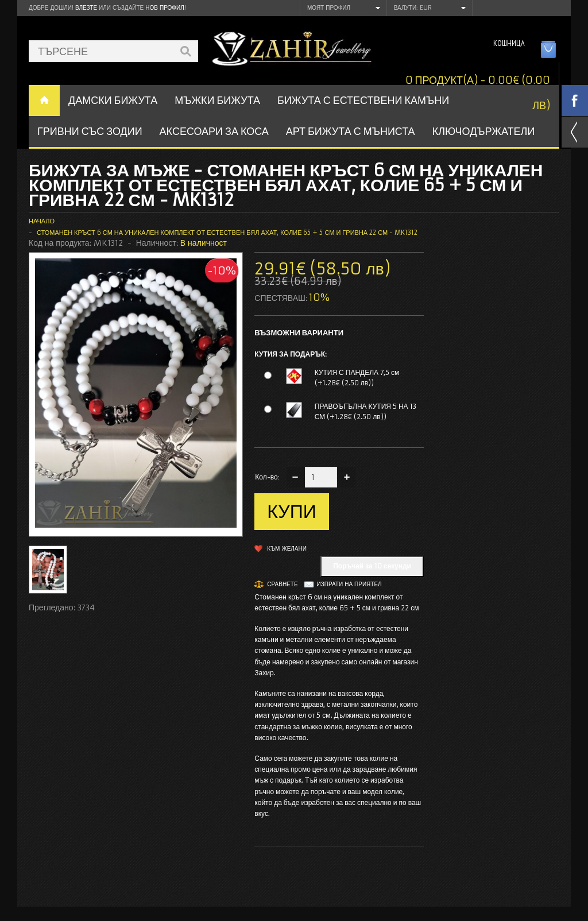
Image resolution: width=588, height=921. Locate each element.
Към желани (287, 549)
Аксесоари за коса (214, 131)
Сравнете (282, 584)
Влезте (86, 8)
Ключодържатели (484, 131)
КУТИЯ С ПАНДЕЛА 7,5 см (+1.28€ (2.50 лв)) (357, 378)
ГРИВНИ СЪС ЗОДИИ (90, 131)
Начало (42, 221)
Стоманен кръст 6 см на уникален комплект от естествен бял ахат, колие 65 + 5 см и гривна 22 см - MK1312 (227, 233)
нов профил (165, 8)
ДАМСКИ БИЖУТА (113, 100)
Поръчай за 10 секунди (372, 566)
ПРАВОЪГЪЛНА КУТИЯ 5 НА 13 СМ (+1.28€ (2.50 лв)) (365, 411)
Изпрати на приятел (349, 584)
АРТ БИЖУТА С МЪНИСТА (351, 131)
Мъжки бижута (217, 100)
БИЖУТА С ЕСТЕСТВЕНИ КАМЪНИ (363, 100)
